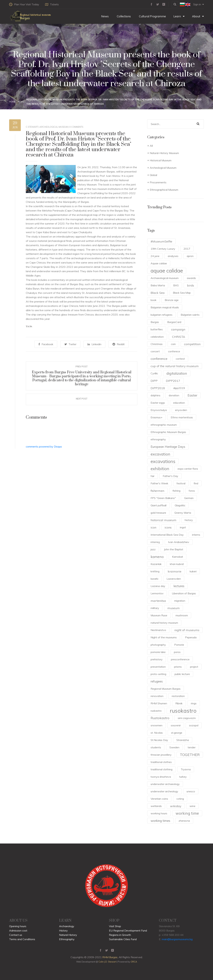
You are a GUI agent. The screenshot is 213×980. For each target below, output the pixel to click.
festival (181, 483)
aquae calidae (167, 271)
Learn (179, 16)
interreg (155, 542)
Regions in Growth (120, 935)
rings (194, 703)
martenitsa (158, 601)
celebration (157, 337)
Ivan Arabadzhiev (179, 542)
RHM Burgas (110, 957)
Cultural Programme (152, 16)
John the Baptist (174, 549)
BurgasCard (174, 322)
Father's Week (159, 483)
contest (180, 359)
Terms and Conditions (22, 939)
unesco (191, 791)
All (151, 146)
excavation (160, 454)
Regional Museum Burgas (166, 689)
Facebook (48, 344)
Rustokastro (160, 718)
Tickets (53, 4)
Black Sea (158, 293)
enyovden (181, 410)
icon (153, 527)
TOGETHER (190, 755)
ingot (183, 527)
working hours (159, 813)
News (105, 16)
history (189, 520)
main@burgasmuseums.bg (177, 939)
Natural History (68, 935)
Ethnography (67, 939)
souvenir (176, 725)
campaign (178, 329)
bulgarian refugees (161, 315)
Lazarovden (174, 579)
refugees (157, 681)
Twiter (71, 344)
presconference (180, 659)
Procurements (158, 182)
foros (192, 491)
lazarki (154, 579)
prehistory (157, 659)
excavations (163, 461)
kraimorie (175, 571)
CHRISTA (179, 337)
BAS (176, 285)
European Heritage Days (168, 447)
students (156, 747)
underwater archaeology (165, 784)
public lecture (182, 674)
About (198, 16)
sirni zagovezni (187, 718)
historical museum (163, 520)
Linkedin (94, 344)
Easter (192, 395)
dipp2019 (179, 388)
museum (174, 608)
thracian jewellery (161, 755)
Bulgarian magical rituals (165, 307)
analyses (173, 256)
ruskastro (156, 711)
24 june (155, 256)
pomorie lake (158, 652)
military (155, 608)
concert (155, 351)
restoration (178, 696)
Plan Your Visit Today (24, 4)
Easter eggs (158, 403)
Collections (123, 16)
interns (196, 535)
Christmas (157, 344)
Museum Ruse (159, 615)
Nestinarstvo (158, 630)
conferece (174, 351)
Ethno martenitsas (182, 417)
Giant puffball (159, 505)
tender (192, 747)
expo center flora (188, 469)
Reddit (116, 344)
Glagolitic (180, 505)
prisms (178, 667)
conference (159, 359)
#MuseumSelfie (161, 241)
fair (153, 476)
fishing (176, 491)
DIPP (154, 381)
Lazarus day (158, 586)
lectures (179, 586)
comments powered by (44, 446)
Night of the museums (164, 637)
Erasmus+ (157, 417)
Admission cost (18, 930)
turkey (183, 777)
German (189, 498)
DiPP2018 (158, 388)
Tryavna (186, 769)
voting (180, 799)
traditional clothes (161, 762)
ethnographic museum (164, 425)
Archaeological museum (165, 278)
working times (160, 821)
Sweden (174, 747)
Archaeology (67, 926)
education (179, 403)
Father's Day (170, 476)
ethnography (158, 439)
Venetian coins (159, 799)
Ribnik (179, 703)
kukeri (193, 571)
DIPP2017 (173, 381)
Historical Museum (161, 160)
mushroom (182, 615)
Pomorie (179, 645)
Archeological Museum (54, 127)
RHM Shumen (159, 703)
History (63, 930)
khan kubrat (177, 564)
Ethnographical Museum (164, 190)
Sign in (199, 4)
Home (12, 102)
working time (187, 813)
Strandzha (183, 740)
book (154, 300)
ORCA (134, 962)
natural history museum (164, 623)
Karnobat (178, 557)
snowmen (157, 725)
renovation (157, 696)
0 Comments (76, 127)
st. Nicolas (157, 733)
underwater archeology (164, 791)
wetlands (156, 806)
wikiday (176, 806)
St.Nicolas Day (159, 740)
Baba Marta (158, 285)
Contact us (16, 935)
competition (192, 344)
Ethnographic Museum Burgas (168, 432)
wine (192, 806)
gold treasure (158, 513)
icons (168, 527)
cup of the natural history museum (175, 366)
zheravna (184, 821)
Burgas (155, 322)
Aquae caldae (159, 263)
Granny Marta (183, 513)
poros (177, 652)
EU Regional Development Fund (128, 930)
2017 (187, 249)
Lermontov (157, 593)
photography (158, 645)
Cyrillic (154, 373)
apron (190, 256)
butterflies (157, 329)
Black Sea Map (182, 293)
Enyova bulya (159, 410)
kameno (157, 557)
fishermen (157, 491)
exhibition (160, 469)
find (196, 483)
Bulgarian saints (190, 315)
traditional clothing (161, 769)
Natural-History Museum (164, 153)
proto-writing (158, 674)
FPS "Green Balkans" (163, 498)
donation (174, 395)
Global (153, 175)
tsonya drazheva (161, 777)
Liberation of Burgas (184, 593)
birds (191, 285)
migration (180, 601)
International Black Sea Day (167, 535)
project (194, 667)
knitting (155, 571)
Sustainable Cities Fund (123, 939)
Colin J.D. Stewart (107, 962)
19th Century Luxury (163, 249)
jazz (153, 549)
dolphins (156, 395)
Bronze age (172, 300)
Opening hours (18, 926)
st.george (177, 733)
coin (173, 344)
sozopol (194, 725)
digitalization (177, 373)
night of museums (187, 630)
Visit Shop (115, 926)
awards (191, 278)
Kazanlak (156, 564)
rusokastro (183, 711)
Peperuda (191, 637)
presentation (158, 667)
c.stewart (32, 127)
